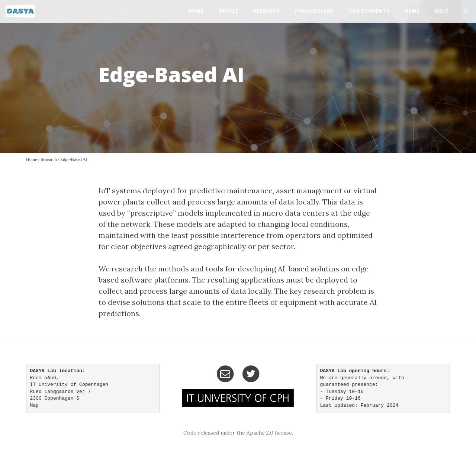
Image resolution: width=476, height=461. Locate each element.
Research (49, 159)
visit (442, 11)
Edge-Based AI (74, 159)
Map (34, 405)
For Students (369, 11)
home (196, 11)
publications (315, 11)
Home (31, 159)
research (267, 11)
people (229, 11)
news (412, 11)
